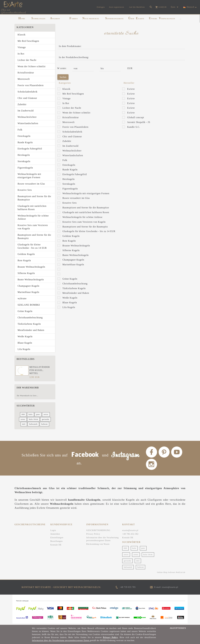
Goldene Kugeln (26, 254)
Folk (20, 130)
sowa (23, 419)
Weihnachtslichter (27, 117)
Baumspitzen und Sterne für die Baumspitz (34, 237)
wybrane (22, 298)
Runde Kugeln (25, 142)
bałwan (44, 424)
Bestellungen (56, 542)
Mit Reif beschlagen (28, 41)
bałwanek (33, 424)
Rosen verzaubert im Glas (31, 184)
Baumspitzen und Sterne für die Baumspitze (34, 198)
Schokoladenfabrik (28, 92)
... (180, 19)
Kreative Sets (25, 190)
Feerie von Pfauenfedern (31, 85)
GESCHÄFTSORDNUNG (98, 531)
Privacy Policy (93, 535)
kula (31, 414)
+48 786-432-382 (130, 535)
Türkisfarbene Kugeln (29, 324)
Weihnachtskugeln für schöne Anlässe (33, 217)
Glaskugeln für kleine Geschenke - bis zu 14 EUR (32, 246)
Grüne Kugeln (25, 311)
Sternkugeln (24, 161)
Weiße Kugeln (25, 336)
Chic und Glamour (27, 98)
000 (23, 414)
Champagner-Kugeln (28, 286)
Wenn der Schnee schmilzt (32, 66)
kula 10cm (33, 419)
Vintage (22, 47)
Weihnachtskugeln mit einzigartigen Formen (29, 176)
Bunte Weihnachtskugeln (31, 280)
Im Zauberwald (26, 111)
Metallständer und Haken (31, 330)
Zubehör (22, 104)
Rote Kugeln (24, 260)
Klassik (22, 35)
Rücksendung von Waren (98, 545)
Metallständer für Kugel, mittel (40, 370)
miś (24, 424)
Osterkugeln (24, 136)
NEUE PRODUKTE (91, 18)
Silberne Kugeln (26, 273)
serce (46, 414)
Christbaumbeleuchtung (30, 318)
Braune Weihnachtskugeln (31, 267)
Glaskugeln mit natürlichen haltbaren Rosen (32, 208)
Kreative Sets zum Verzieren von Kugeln (33, 227)
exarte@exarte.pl (130, 531)
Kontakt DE (56, 546)
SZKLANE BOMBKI (29, 305)
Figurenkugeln (25, 168)
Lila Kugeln (24, 349)
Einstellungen (57, 539)
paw (38, 414)
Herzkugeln (24, 155)
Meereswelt (24, 79)
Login (53, 531)
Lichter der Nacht (27, 60)
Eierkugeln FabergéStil (30, 149)
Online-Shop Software (166, 573)
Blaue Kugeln (25, 343)
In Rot (21, 54)
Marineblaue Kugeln (28, 292)
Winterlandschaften (28, 123)
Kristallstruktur (26, 73)
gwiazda (45, 419)
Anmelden (55, 535)
